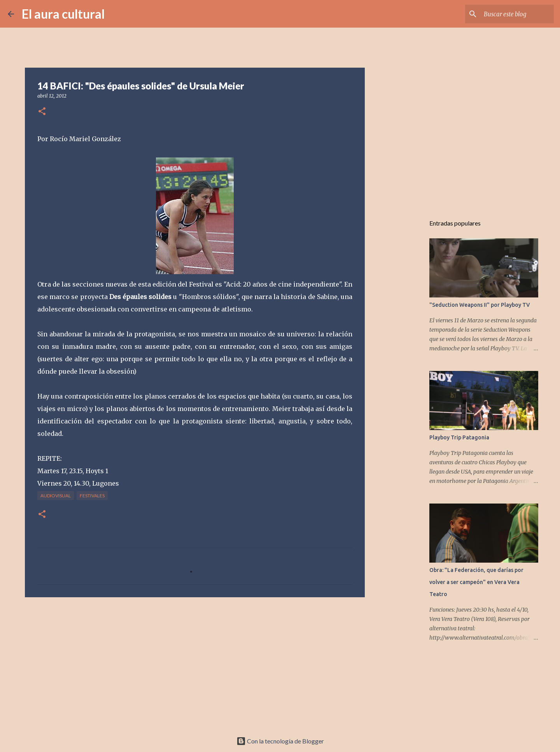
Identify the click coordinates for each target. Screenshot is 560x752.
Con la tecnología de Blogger (280, 741)
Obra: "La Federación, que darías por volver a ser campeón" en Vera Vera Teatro (476, 582)
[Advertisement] (195, 663)
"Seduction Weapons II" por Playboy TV (480, 305)
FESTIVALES (92, 496)
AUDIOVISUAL (56, 496)
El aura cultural (63, 14)
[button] (42, 112)
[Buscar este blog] (513, 14)
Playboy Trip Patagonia (459, 437)
